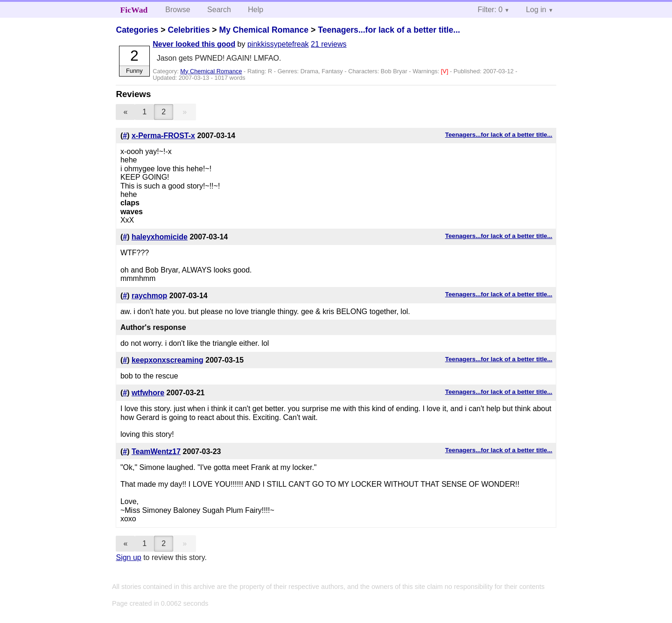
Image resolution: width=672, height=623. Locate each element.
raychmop (149, 296)
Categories (137, 30)
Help (255, 10)
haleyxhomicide (160, 237)
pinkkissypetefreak (278, 44)
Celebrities (189, 30)
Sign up (128, 557)
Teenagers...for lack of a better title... (389, 30)
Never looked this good (194, 44)
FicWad (134, 10)
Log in (536, 10)
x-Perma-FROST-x (163, 136)
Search (219, 10)
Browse (178, 10)
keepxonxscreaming (168, 360)
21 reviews (329, 44)
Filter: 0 (490, 10)
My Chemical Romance (264, 30)
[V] (445, 71)
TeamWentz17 (156, 451)
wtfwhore (148, 393)
